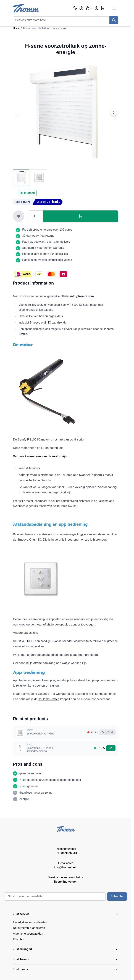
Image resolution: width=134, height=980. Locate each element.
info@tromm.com (66, 867)
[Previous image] (18, 113)
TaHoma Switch (49, 699)
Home (16, 28)
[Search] (114, 20)
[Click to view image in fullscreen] (66, 113)
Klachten (19, 939)
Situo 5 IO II (25, 641)
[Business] (81, 8)
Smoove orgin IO (40, 323)
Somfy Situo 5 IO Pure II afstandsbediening (40, 750)
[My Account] (97, 8)
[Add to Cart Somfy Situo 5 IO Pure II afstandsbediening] (111, 748)
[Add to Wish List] (19, 216)
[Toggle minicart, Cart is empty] (103, 8)
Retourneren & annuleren (29, 928)
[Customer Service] (75, 8)
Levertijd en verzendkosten (30, 922)
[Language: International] (89, 8)
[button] (66, 914)
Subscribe (117, 896)
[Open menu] (114, 8)
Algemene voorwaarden (28, 934)
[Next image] (114, 113)
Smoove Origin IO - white (40, 734)
